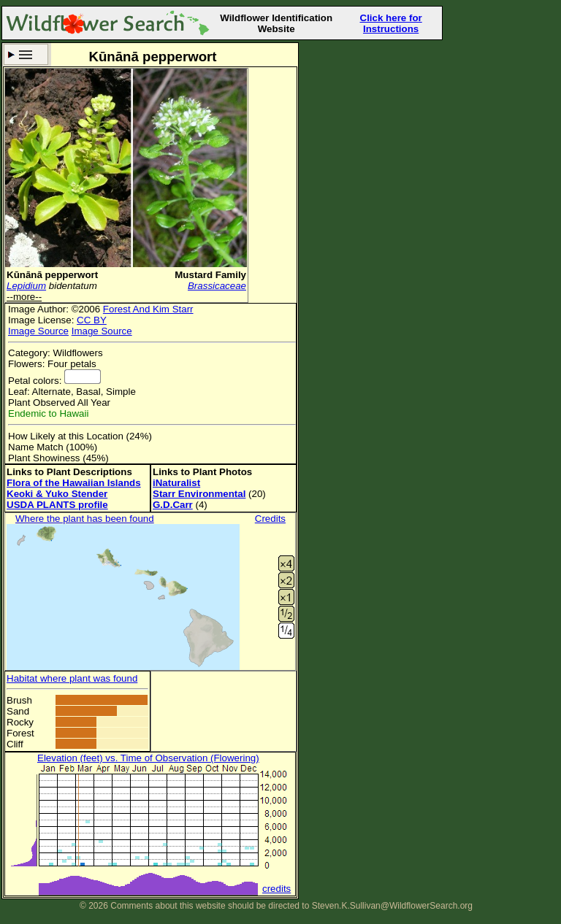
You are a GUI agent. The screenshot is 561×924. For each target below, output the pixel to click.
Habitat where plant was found (72, 678)
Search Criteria (26, 54)
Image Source (38, 331)
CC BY (92, 320)
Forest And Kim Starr (148, 309)
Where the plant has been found (85, 519)
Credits (270, 519)
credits (276, 889)
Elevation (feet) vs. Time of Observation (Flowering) (148, 758)
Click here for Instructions (391, 23)
